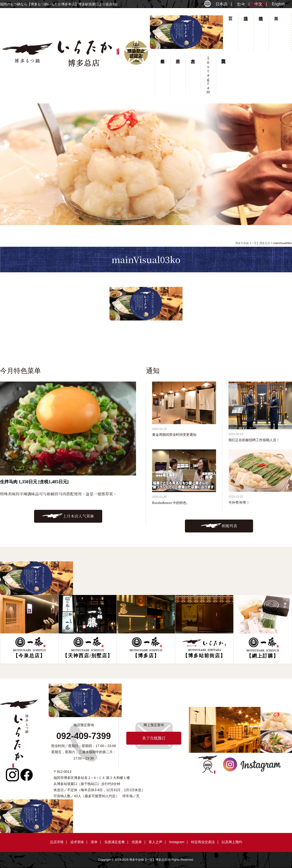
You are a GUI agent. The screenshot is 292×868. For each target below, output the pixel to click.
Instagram (177, 842)
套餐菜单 (163, 76)
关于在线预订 (223, 76)
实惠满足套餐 (115, 842)
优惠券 (178, 76)
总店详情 (246, 33)
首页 (230, 33)
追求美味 (261, 33)
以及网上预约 (232, 842)
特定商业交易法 (203, 842)
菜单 (276, 33)
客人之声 (193, 76)
